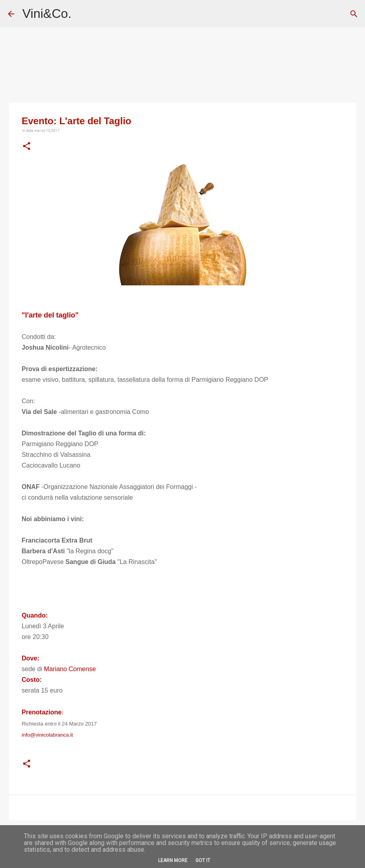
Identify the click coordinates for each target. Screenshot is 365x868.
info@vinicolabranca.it (47, 735)
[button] (27, 146)
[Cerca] (354, 14)
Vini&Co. (47, 13)
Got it (203, 860)
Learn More (173, 860)
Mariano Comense (70, 669)
